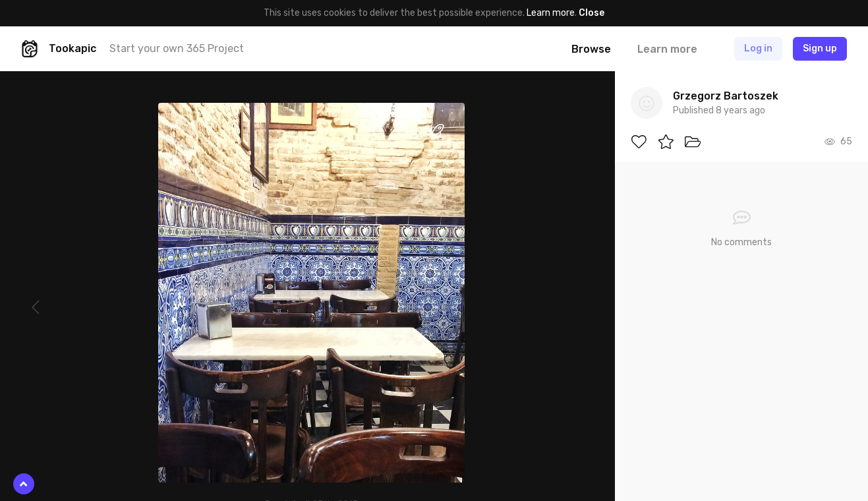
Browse (591, 49)
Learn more (551, 13)
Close (592, 13)
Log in (758, 48)
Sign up (820, 48)
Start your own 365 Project (177, 48)
